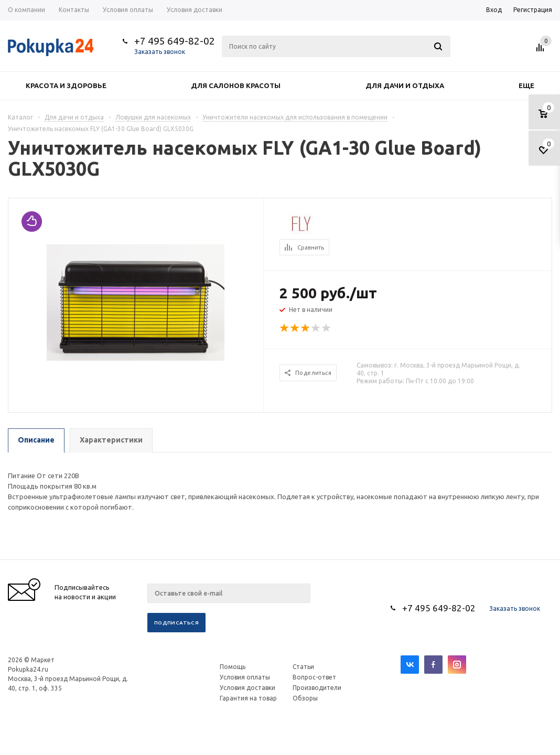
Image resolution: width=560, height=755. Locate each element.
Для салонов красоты (236, 85)
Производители (317, 688)
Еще (531, 85)
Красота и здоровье (66, 85)
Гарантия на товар (248, 698)
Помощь (233, 667)
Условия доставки (247, 688)
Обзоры (305, 698)
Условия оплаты (245, 677)
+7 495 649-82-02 (175, 41)
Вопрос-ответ (314, 677)
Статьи (303, 667)
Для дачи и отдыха (405, 85)
